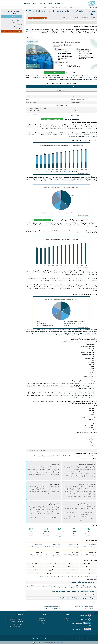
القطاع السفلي (70, 8)
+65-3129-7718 (20, 625)
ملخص (61, 23)
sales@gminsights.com (18, 626)
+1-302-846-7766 (19, 623)
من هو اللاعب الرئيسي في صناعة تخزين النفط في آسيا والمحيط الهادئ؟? (78, 598)
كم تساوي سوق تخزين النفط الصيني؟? (86, 595)
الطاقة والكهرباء (87, 8)
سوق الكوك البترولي (87, 608)
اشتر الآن (12, 16)
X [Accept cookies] (34, 643)
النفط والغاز (79, 8)
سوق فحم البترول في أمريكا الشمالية (83, 606)
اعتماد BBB (76, 532)
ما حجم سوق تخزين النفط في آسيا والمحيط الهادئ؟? (83, 582)
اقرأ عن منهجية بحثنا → (43, 577)
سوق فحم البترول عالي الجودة (51, 608)
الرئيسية (95, 8)
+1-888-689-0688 (19, 621)
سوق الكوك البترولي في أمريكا (51, 606)
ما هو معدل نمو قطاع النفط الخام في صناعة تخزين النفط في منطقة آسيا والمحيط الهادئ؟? (74, 591)
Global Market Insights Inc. (77, 638)
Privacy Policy (61, 643)
